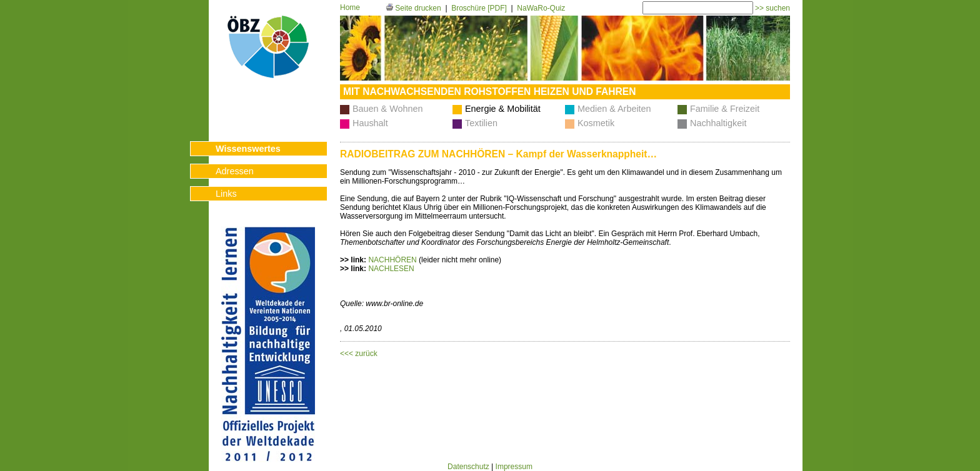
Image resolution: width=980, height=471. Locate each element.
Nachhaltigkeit (718, 123)
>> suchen (772, 8)
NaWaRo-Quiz (541, 8)
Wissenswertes (248, 149)
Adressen (235, 171)
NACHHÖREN (392, 260)
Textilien (481, 123)
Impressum (514, 467)
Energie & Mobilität (503, 109)
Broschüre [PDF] (479, 8)
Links (226, 194)
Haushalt (370, 123)
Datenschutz (468, 467)
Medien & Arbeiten (614, 109)
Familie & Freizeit (725, 109)
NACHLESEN (391, 269)
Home (350, 7)
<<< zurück (359, 354)
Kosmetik (596, 123)
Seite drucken (413, 8)
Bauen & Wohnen (388, 109)
